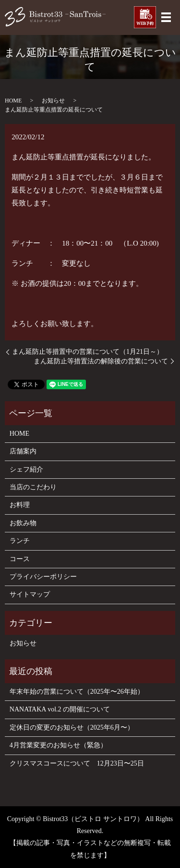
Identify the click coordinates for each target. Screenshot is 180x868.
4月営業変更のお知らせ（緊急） (58, 745)
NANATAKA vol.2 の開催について (60, 709)
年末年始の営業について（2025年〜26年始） (77, 692)
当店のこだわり (33, 487)
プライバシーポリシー (43, 577)
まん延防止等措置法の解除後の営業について (101, 361)
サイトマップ (30, 594)
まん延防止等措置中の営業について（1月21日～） (88, 352)
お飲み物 (23, 523)
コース (20, 559)
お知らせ (53, 101)
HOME (13, 101)
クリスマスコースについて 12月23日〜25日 (77, 763)
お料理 (20, 505)
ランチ (20, 541)
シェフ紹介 (26, 469)
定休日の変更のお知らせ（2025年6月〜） (72, 727)
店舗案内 (23, 451)
